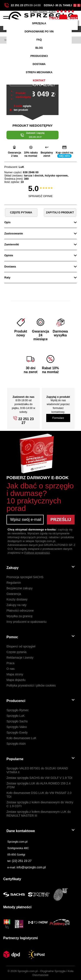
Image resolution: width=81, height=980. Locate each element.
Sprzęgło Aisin (16, 744)
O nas (10, 669)
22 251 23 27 (16, 5)
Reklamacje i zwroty (20, 658)
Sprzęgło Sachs (17, 721)
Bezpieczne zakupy (20, 588)
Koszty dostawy (17, 599)
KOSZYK (74, 18)
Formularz (58, 418)
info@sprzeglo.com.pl (31, 867)
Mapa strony (15, 674)
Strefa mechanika (39, 72)
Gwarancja (14, 594)
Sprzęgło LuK (16, 716)
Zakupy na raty (17, 605)
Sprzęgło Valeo (17, 727)
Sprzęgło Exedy (17, 732)
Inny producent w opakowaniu (26, 622)
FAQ (39, 40)
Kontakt (39, 81)
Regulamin (14, 583)
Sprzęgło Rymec (18, 710)
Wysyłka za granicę (19, 616)
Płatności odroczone (20, 611)
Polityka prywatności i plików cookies (31, 685)
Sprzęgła (39, 23)
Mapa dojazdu (16, 680)
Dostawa (39, 64)
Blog (39, 48)
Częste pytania (17, 652)
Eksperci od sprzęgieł (21, 646)
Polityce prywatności (37, 553)
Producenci (39, 56)
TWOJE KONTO (63, 18)
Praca (10, 663)
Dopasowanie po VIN (39, 32)
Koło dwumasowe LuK (21, 738)
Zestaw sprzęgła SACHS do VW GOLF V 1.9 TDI (39, 778)
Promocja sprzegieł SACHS (25, 577)
